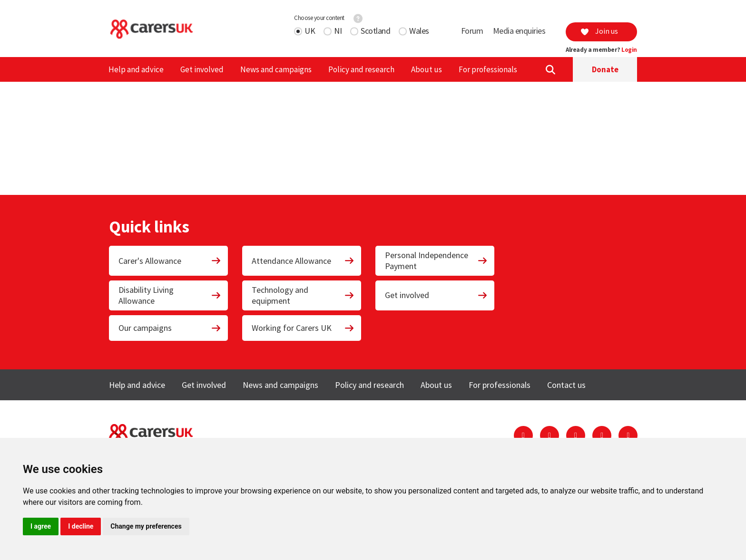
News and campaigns (276, 69)
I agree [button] (41, 526)
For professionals (488, 69)
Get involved (202, 69)
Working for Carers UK (303, 328)
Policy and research (361, 69)
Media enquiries (519, 31)
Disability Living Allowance (170, 295)
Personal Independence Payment (436, 261)
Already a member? (601, 50)
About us (427, 69)
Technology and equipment (303, 295)
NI (338, 31)
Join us (599, 31)
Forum (472, 31)
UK (310, 31)
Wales (419, 31)
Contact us (566, 385)
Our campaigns (170, 328)
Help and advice (136, 69)
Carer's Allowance (170, 261)
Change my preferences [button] (146, 526)
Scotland (375, 31)
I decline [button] (81, 526)
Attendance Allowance (303, 261)
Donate (605, 69)
